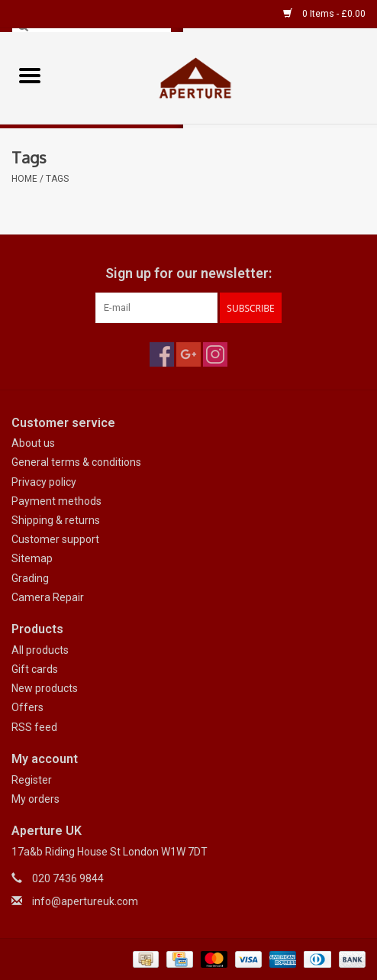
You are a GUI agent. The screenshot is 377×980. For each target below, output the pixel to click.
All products (40, 650)
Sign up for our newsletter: (188, 273)
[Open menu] (30, 75)
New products (45, 688)
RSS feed (34, 727)
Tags (57, 179)
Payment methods (56, 501)
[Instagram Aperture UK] (215, 354)
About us (33, 443)
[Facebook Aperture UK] (162, 354)
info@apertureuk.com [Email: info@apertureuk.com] (85, 901)
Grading (30, 578)
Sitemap (32, 558)
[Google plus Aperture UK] (188, 354)
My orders (35, 799)
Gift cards (35, 669)
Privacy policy (44, 482)
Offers (27, 707)
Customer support (55, 539)
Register (32, 780)
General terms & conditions (76, 462)
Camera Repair (48, 597)
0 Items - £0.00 (324, 14)
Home (24, 179)
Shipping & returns (56, 520)
